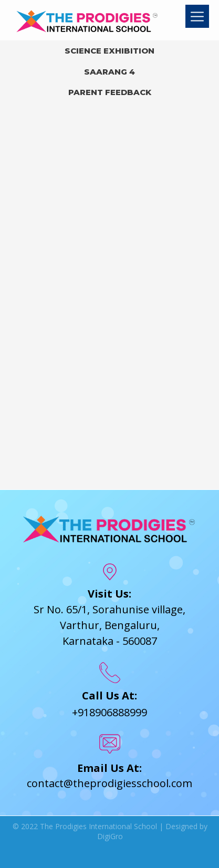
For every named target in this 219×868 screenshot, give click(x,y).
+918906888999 (109, 712)
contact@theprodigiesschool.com (109, 783)
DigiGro (110, 836)
